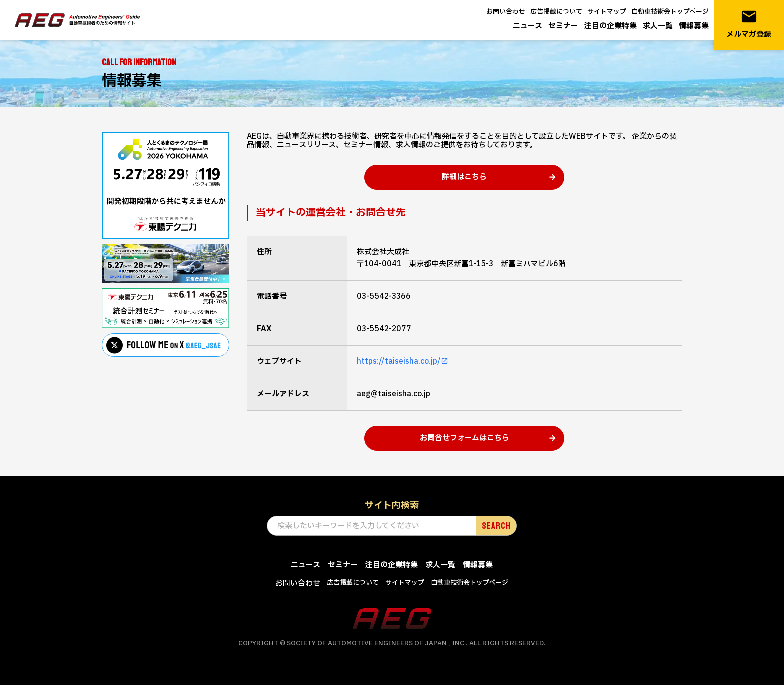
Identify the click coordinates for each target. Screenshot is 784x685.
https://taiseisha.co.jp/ (399, 362)
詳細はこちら (464, 177)
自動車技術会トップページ (670, 12)
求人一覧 (658, 26)
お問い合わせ (506, 12)
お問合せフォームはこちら (465, 438)
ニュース (528, 26)
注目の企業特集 (611, 26)
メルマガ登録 (749, 24)
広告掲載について (556, 12)
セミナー (563, 26)
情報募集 (694, 26)
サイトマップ (607, 12)
